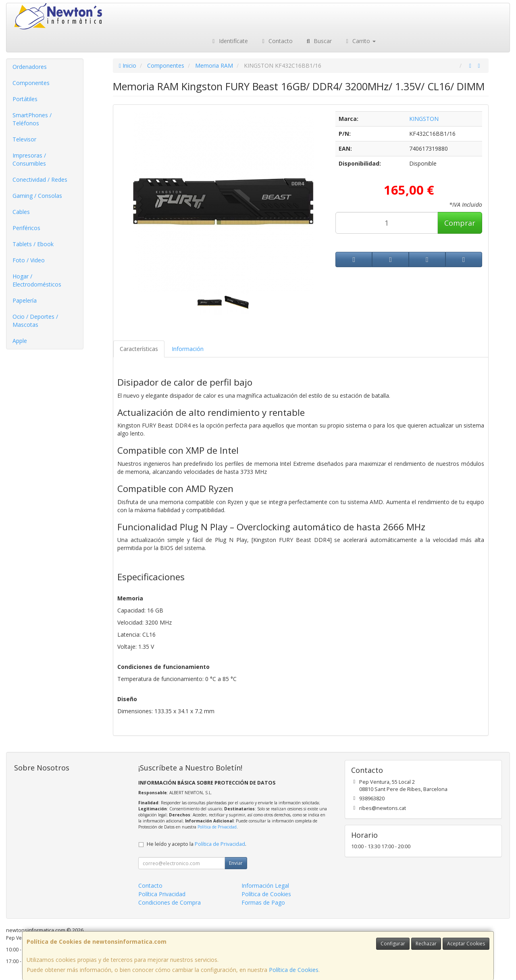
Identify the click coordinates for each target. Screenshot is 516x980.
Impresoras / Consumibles (29, 159)
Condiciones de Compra (170, 902)
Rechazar (426, 944)
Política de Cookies (294, 970)
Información (188, 349)
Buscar (318, 41)
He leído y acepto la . (197, 844)
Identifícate (229, 41)
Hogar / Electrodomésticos (37, 280)
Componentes (31, 83)
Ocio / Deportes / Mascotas (35, 321)
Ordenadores (30, 67)
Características (139, 349)
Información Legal (265, 886)
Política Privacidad (162, 894)
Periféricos (26, 228)
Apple (20, 341)
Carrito (360, 41)
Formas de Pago (263, 902)
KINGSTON (424, 119)
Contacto (277, 41)
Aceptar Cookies (466, 944)
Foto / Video (29, 260)
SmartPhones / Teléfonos (32, 119)
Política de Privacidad (217, 827)
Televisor (24, 139)
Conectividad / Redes (40, 180)
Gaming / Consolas (37, 196)
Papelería (25, 300)
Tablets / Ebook (33, 244)
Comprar (460, 223)
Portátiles (25, 99)
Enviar (236, 863)
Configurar (393, 944)
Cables (21, 212)
